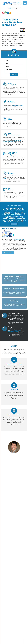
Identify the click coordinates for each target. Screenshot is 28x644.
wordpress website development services (15, 331)
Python (4, 179)
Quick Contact (14, 224)
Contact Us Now (8, 253)
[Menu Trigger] (25, 3)
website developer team (19, 239)
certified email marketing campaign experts (12, 141)
